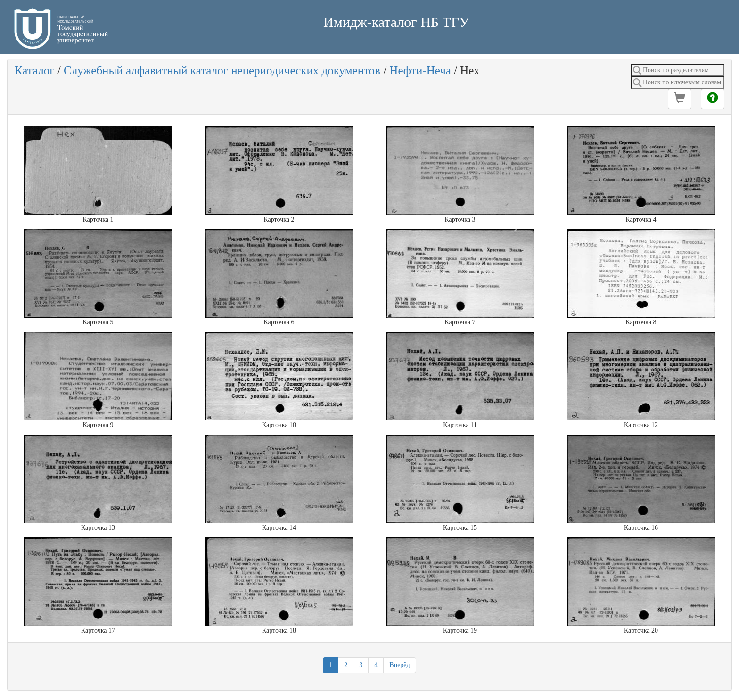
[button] (680, 99)
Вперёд (399, 665)
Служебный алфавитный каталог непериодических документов (222, 70)
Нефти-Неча (420, 70)
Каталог (35, 70)
